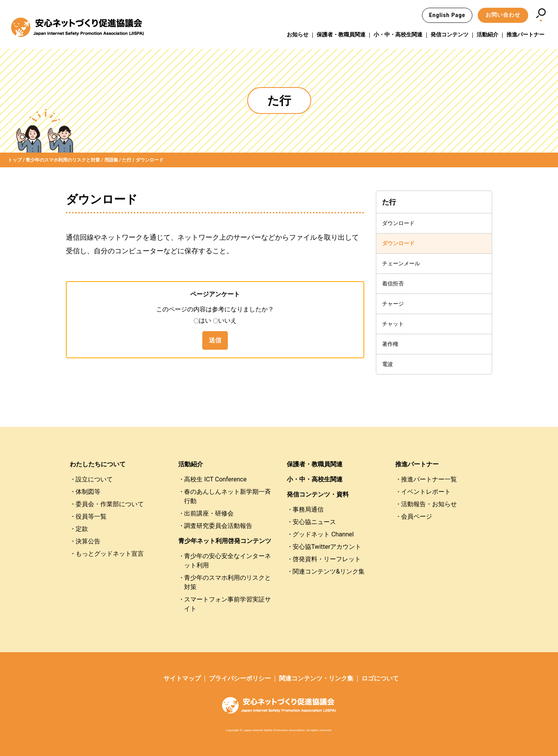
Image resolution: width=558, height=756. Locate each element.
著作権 (390, 344)
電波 (387, 364)
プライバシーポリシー (240, 678)
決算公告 (88, 541)
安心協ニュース (314, 522)
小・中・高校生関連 (398, 34)
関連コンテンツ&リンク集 (329, 571)
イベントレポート (426, 492)
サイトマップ (182, 678)
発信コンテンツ (449, 34)
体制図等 (88, 492)
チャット (393, 324)
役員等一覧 (91, 516)
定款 (82, 529)
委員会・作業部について (110, 504)
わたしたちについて (98, 464)
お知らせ (298, 34)
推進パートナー (525, 34)
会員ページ (417, 516)
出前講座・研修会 (209, 513)
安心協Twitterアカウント (327, 547)
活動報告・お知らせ (429, 504)
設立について (94, 479)
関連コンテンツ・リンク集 (316, 678)
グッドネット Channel (323, 534)
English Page (447, 15)
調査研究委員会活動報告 (218, 526)
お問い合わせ (503, 15)
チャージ (393, 304)
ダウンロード (398, 223)
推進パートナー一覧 (429, 479)
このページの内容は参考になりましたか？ (215, 309)
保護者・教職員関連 (341, 34)
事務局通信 (308, 509)
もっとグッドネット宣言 (110, 554)
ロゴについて (380, 678)
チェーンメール (401, 263)
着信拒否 (393, 283)
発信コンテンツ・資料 (318, 494)
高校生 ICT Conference (215, 479)
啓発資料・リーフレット (327, 559)
